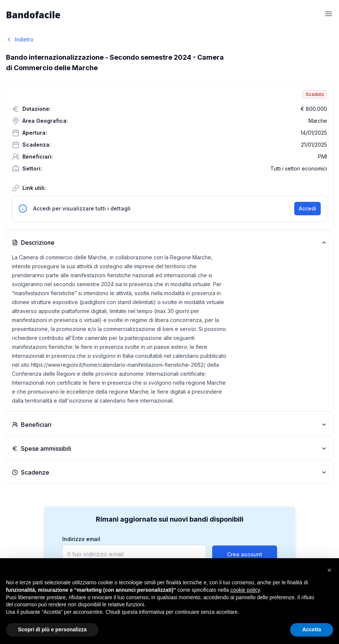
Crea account (245, 554)
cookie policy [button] (245, 590)
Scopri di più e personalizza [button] (52, 629)
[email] (134, 554)
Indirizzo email (81, 539)
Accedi (307, 208)
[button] (329, 570)
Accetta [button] (312, 629)
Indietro (20, 39)
